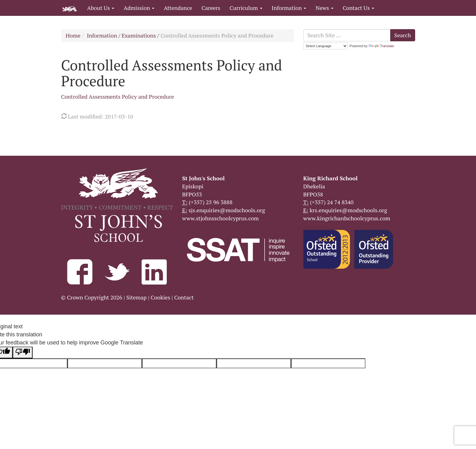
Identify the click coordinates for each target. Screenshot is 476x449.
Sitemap (137, 297)
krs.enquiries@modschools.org (348, 210)
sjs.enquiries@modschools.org (227, 210)
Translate (381, 46)
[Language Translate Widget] (326, 46)
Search (403, 35)
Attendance (178, 8)
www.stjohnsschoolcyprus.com (221, 218)
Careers (211, 8)
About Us (101, 8)
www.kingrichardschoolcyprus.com (347, 218)
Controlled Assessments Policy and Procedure (118, 97)
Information (289, 8)
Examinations (139, 35)
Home (73, 35)
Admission (139, 8)
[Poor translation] (23, 352)
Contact (184, 297)
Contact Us (358, 8)
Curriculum (246, 8)
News (324, 8)
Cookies (160, 297)
